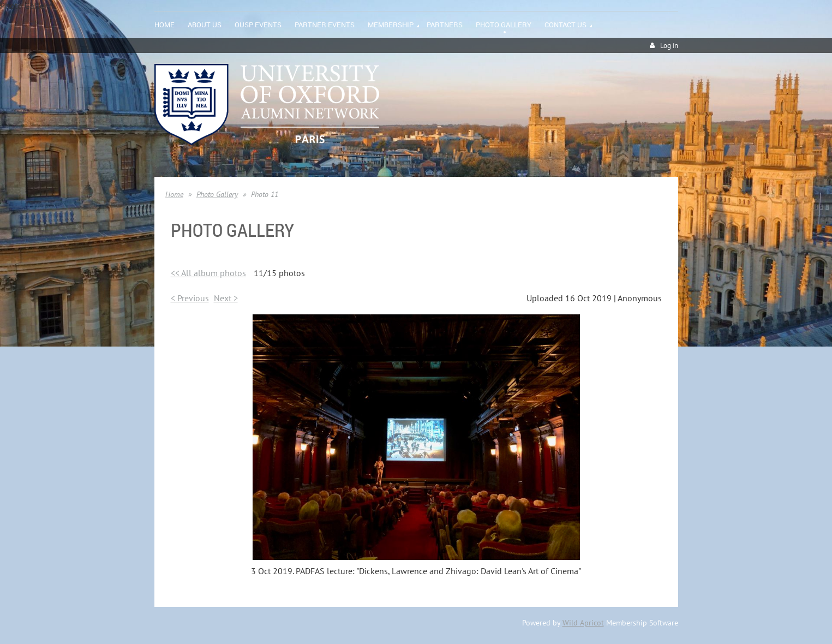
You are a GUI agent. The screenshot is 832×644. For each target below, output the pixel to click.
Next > (226, 298)
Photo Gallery (217, 194)
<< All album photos (208, 273)
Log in (669, 46)
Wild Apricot (583, 623)
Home (174, 194)
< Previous (190, 298)
